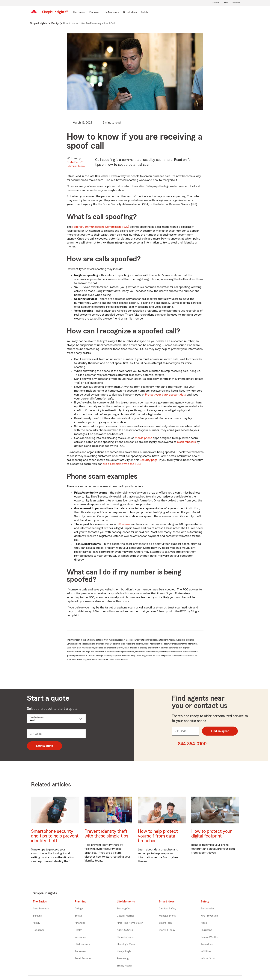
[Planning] (94, 12)
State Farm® (76, 164)
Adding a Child (125, 930)
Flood (204, 923)
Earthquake (207, 909)
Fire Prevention (209, 916)
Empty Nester (125, 966)
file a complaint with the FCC (122, 464)
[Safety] (145, 12)
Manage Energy (168, 916)
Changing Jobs (125, 937)
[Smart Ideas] (130, 12)
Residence (39, 930)
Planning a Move (126, 944)
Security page (149, 460)
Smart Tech (165, 923)
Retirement (81, 951)
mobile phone (144, 438)
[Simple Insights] (55, 14)
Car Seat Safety (168, 909)
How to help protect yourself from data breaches (158, 836)
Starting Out (124, 909)
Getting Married (126, 916)
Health (79, 930)
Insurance (80, 937)
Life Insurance (83, 944)
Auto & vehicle (41, 909)
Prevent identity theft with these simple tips (106, 834)
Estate (78, 916)
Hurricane (206, 930)
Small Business (83, 959)
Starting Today (167, 930)
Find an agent (220, 731)
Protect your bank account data (166, 395)
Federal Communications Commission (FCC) (101, 227)
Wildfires (206, 951)
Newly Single (124, 951)
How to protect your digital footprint (212, 834)
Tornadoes (207, 944)
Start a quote (45, 746)
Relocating (123, 959)
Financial (80, 923)
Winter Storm (209, 959)
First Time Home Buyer (130, 923)
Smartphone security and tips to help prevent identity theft (55, 836)
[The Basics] (79, 12)
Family (36, 923)
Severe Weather (210, 937)
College (79, 909)
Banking (37, 916)
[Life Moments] (111, 12)
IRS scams (123, 524)
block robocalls (186, 442)
